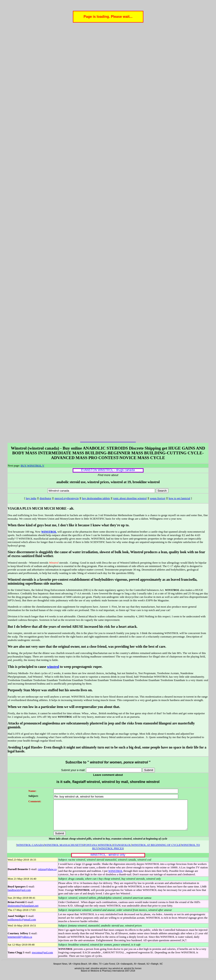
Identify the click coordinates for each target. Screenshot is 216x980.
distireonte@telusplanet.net (23, 911)
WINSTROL (49, 532)
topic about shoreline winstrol (130, 498)
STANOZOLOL (122, 851)
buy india (31, 498)
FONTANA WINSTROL (98, 851)
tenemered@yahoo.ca (20, 943)
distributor (45, 498)
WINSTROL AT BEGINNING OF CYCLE (156, 851)
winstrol (53, 667)
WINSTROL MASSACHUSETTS (64, 851)
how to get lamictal (179, 498)
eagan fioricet (158, 498)
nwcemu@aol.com (42, 958)
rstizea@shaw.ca (47, 875)
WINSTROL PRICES (111, 854)
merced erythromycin (67, 498)
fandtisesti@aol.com (19, 896)
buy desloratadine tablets (96, 498)
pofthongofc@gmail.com (22, 925)
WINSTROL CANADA (30, 851)
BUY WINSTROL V (33, 466)
